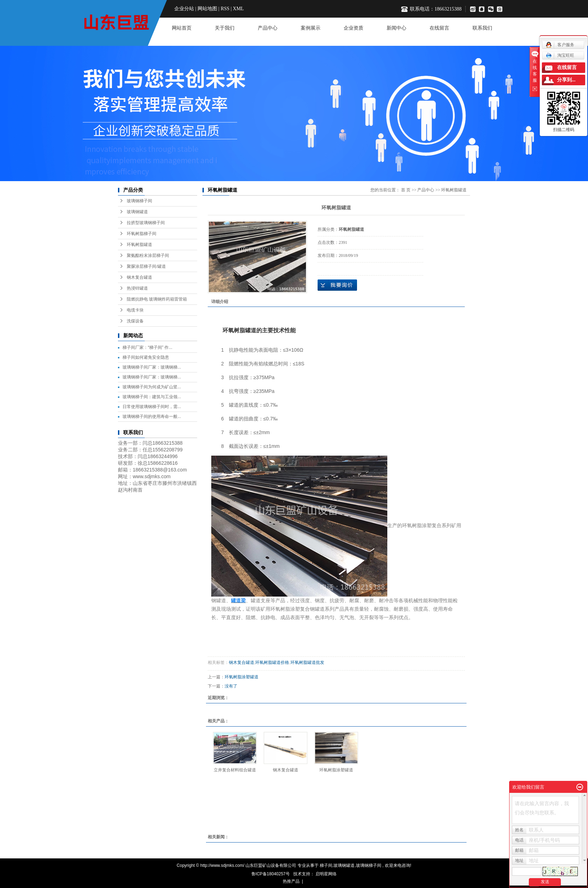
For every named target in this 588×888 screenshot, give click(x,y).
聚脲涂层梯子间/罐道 (146, 266)
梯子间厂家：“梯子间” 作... (147, 347)
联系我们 (482, 28)
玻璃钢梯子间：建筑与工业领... (152, 397)
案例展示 (311, 28)
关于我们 (225, 28)
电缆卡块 (135, 310)
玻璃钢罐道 (137, 212)
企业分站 (184, 9)
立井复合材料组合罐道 (235, 770)
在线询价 (337, 285)
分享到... (566, 80)
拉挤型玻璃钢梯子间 (146, 223)
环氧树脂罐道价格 (272, 662)
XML (238, 9)
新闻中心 (396, 28)
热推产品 (291, 881)
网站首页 (182, 28)
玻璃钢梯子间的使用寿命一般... (152, 417)
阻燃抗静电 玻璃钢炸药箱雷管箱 (157, 299)
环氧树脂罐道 (139, 245)
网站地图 (207, 9)
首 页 (406, 190)
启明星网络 (326, 874)
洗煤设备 (135, 321)
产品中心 (268, 28)
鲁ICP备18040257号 (271, 874)
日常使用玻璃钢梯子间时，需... (152, 407)
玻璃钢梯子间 (139, 201)
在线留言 (439, 28)
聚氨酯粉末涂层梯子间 (148, 255)
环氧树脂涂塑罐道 (242, 677)
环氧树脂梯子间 (142, 234)
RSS (225, 9)
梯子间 (326, 865)
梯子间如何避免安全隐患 (146, 357)
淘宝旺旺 (560, 55)
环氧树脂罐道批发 (307, 662)
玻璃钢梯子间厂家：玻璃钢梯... (152, 367)
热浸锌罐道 (137, 288)
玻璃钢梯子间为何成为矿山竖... (152, 387)
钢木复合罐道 (139, 277)
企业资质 (354, 28)
